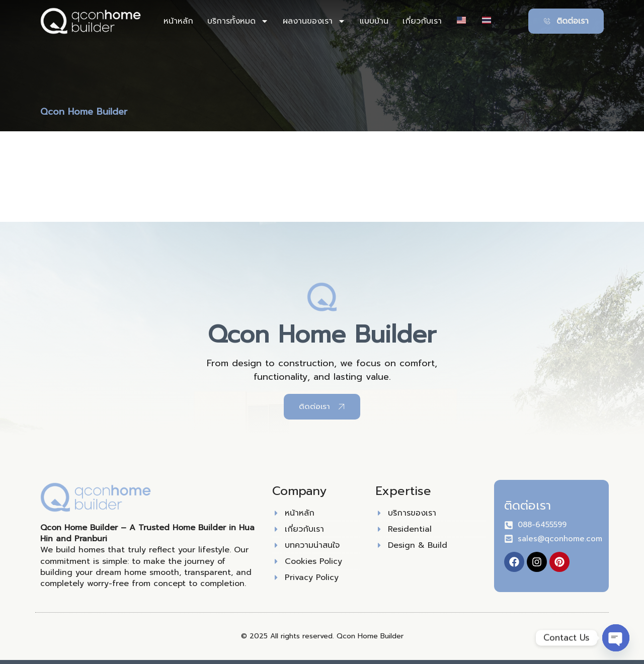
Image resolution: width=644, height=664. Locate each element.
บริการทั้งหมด (238, 21)
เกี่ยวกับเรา (422, 21)
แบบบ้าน (374, 21)
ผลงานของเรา (314, 21)
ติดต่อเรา (528, 506)
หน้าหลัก (178, 21)
